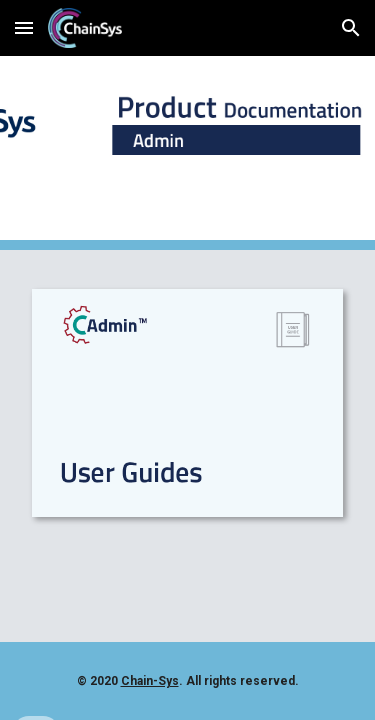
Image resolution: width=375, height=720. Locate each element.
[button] (24, 27)
